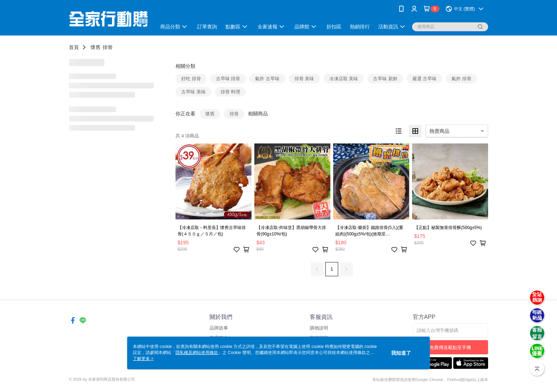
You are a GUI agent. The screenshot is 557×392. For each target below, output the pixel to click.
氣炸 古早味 (267, 79)
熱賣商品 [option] (439, 131)
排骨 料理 (231, 92)
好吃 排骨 (191, 79)
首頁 (74, 47)
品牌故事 (219, 328)
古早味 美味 (193, 92)
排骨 (108, 47)
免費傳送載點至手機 (450, 347)
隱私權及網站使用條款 (197, 353)
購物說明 (319, 328)
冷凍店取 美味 (344, 79)
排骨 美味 (304, 79)
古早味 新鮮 (385, 79)
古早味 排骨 (228, 79)
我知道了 (401, 353)
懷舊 (96, 47)
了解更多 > (143, 359)
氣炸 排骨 (461, 79)
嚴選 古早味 (425, 79)
